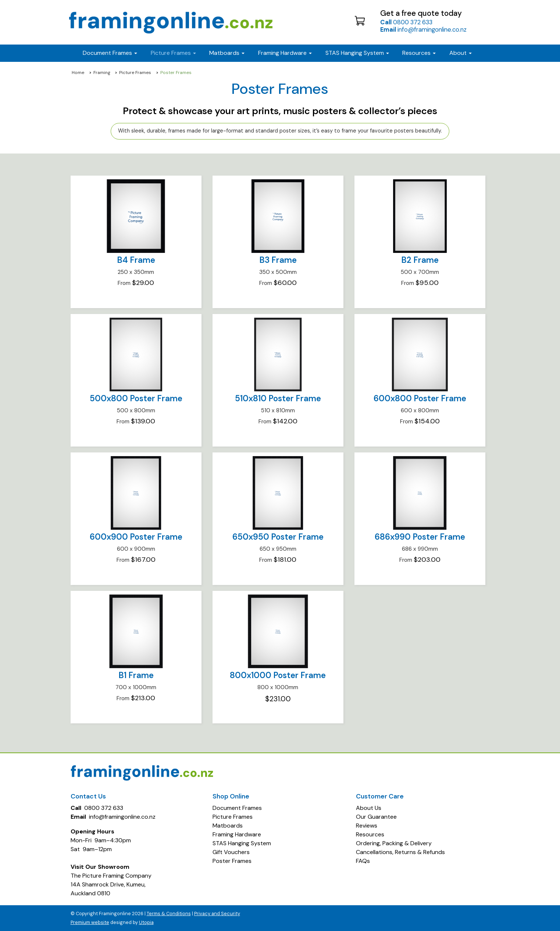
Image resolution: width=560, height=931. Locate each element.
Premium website (90, 922)
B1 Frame (136, 675)
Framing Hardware (237, 834)
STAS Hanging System (242, 843)
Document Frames (237, 808)
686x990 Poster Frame (420, 537)
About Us (369, 808)
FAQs (363, 861)
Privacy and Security (217, 914)
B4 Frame (136, 260)
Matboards (228, 826)
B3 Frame (278, 260)
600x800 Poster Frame (420, 399)
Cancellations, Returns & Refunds (400, 852)
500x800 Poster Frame (136, 399)
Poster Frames (232, 861)
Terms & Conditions (169, 914)
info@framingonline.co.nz (423, 29)
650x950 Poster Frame (278, 537)
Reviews (367, 826)
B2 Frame (420, 260)
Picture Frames (135, 73)
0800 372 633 (406, 22)
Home (78, 73)
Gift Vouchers (231, 852)
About (461, 53)
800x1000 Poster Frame (278, 675)
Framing (102, 73)
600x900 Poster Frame (136, 537)
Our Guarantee (376, 817)
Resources (419, 53)
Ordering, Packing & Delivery (394, 843)
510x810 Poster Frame (278, 399)
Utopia (146, 922)
